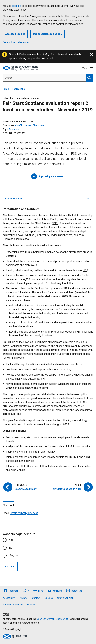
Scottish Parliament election (25, 54)
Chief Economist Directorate (30, 125)
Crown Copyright (66, 598)
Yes (11, 540)
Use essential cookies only (48, 34)
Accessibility (9, 598)
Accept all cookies (15, 34)
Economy (14, 129)
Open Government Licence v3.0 (52, 619)
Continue (10, 567)
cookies (17, 6)
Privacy (31, 605)
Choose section (48, 198)
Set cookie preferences (16, 42)
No (11, 548)
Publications (18, 89)
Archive (24, 598)
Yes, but (14, 555)
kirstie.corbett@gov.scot (24, 513)
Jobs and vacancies (13, 605)
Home (6, 89)
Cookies (49, 598)
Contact (36, 598)
